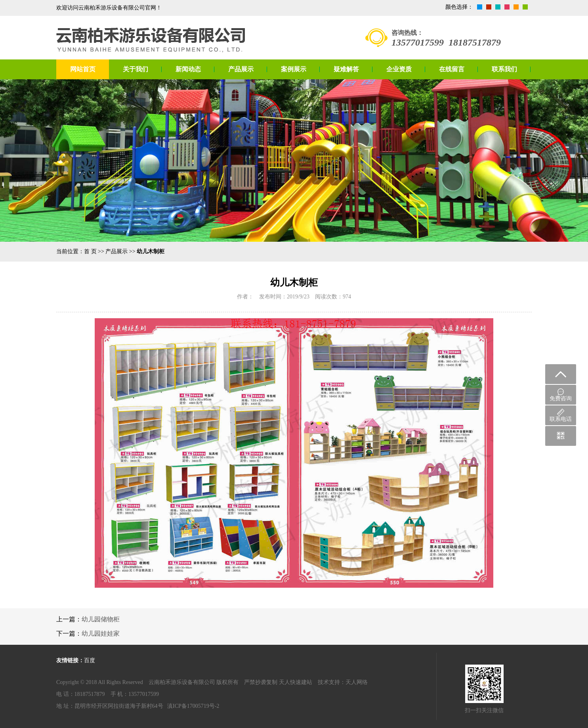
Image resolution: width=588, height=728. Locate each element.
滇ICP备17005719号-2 (193, 706)
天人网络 (357, 682)
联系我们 (504, 69)
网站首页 (83, 69)
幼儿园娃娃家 (101, 633)
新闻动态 (188, 69)
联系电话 (561, 415)
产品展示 (241, 69)
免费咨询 (561, 395)
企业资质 (399, 69)
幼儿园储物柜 (101, 619)
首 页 (90, 251)
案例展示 (294, 69)
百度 (90, 660)
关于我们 (136, 69)
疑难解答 (346, 69)
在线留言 (452, 69)
